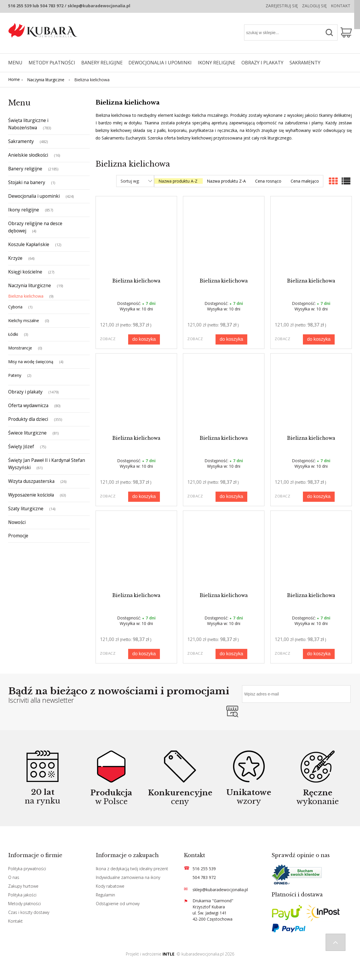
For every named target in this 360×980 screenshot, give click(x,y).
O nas (14, 877)
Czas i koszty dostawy (29, 912)
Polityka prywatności (27, 869)
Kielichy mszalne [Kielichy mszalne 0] (24, 321)
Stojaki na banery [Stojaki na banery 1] (27, 182)
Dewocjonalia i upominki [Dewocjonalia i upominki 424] (34, 196)
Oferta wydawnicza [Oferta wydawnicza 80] (28, 405)
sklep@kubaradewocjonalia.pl (220, 890)
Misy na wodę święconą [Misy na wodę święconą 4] (31, 362)
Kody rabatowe (110, 886)
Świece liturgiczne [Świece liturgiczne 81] (27, 433)
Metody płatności (24, 904)
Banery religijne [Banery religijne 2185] (25, 169)
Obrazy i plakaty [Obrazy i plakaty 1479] (25, 392)
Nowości (17, 522)
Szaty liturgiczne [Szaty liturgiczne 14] (26, 508)
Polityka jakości (22, 895)
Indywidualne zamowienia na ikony (128, 877)
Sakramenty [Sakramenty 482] (21, 141)
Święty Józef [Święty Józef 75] (21, 446)
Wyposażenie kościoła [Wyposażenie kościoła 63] (31, 495)
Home (14, 79)
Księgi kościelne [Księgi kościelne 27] (25, 272)
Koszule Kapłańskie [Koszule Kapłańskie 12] (29, 244)
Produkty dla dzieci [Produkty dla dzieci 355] (28, 419)
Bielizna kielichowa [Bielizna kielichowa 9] (26, 296)
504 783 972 (204, 877)
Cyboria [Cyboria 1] (15, 307)
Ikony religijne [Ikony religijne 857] (24, 210)
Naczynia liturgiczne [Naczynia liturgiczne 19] (30, 285)
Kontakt (341, 6)
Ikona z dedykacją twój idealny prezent (132, 869)
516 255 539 (204, 869)
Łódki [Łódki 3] (13, 334)
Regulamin (105, 895)
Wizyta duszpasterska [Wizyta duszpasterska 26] (31, 481)
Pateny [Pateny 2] (15, 375)
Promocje (18, 536)
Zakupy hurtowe (23, 886)
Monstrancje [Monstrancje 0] (20, 348)
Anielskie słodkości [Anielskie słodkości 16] (28, 155)
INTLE (168, 954)
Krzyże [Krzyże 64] (15, 258)
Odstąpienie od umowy (118, 904)
